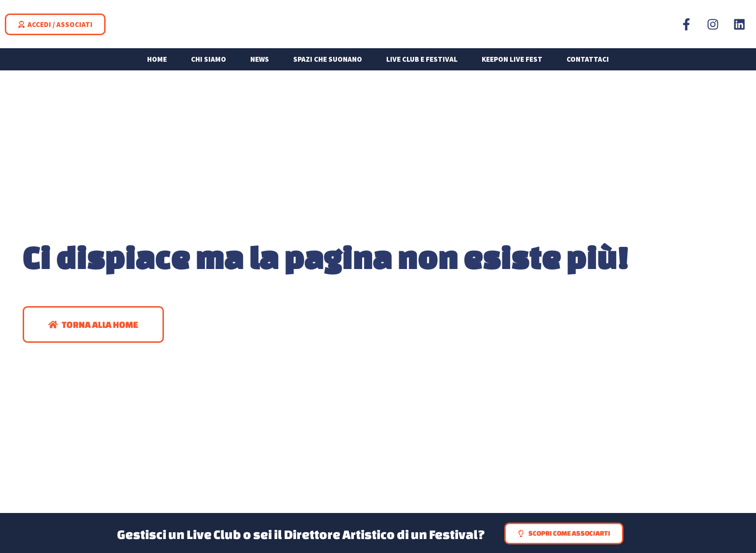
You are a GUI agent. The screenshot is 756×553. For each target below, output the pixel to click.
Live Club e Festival (422, 68)
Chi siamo (209, 68)
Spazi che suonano (328, 68)
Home (157, 68)
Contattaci (588, 68)
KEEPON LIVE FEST (512, 68)
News (260, 68)
